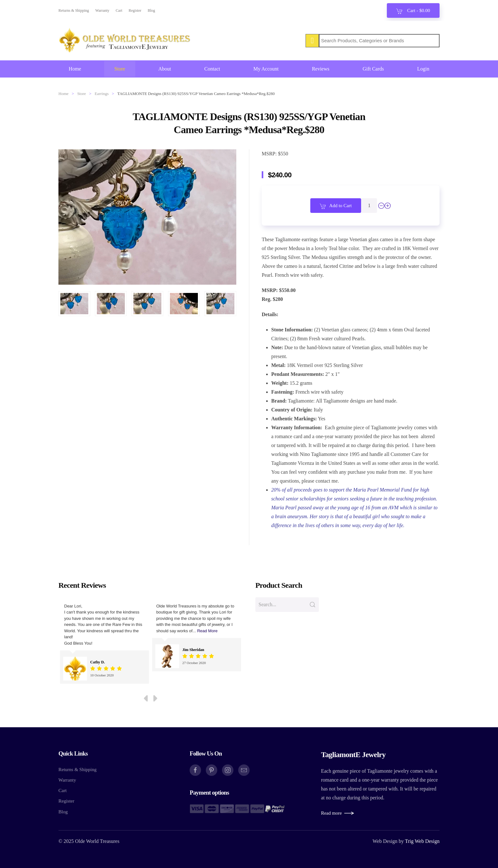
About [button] (165, 69)
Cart (119, 10)
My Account (266, 69)
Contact (212, 69)
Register (135, 10)
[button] (74, 304)
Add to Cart (336, 206)
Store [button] (120, 69)
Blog (151, 10)
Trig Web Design (422, 841)
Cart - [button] (413, 11)
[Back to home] (125, 41)
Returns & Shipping (74, 10)
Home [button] (75, 69)
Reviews (321, 69)
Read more (331, 813)
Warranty (102, 10)
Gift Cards (373, 69)
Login (423, 69)
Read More (207, 631)
